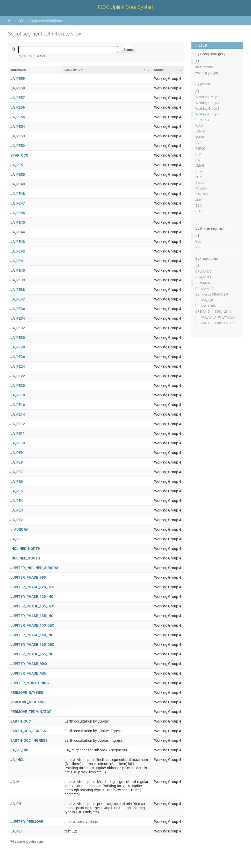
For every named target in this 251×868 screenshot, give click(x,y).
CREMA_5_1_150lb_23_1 (213, 311)
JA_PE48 (18, 194)
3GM (199, 177)
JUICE (200, 200)
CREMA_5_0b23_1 (209, 306)
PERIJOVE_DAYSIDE (27, 692)
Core (24, 21)
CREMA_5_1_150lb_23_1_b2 (216, 323)
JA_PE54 (18, 127)
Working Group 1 (207, 97)
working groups (207, 73)
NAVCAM (202, 194)
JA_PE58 (18, 88)
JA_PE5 (17, 491)
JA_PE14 (18, 414)
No (197, 247)
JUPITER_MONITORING (30, 683)
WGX (199, 126)
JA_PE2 (17, 520)
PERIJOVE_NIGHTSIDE (29, 702)
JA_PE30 (18, 338)
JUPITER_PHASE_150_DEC (32, 625)
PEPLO (200, 148)
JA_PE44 (18, 232)
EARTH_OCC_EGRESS (28, 731)
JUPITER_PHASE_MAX (29, 664)
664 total (40, 56)
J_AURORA (19, 529)
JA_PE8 (17, 462)
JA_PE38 (18, 290)
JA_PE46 (18, 213)
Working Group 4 (207, 114)
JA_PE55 (18, 117)
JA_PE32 (18, 328)
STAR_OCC (19, 155)
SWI (198, 160)
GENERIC (202, 120)
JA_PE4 (17, 501)
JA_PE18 (18, 395)
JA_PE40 (18, 270)
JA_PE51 (18, 165)
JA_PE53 (18, 136)
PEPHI (200, 211)
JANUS (200, 131)
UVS (198, 143)
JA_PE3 (17, 510)
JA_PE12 (18, 424)
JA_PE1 (17, 831)
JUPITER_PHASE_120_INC (32, 597)
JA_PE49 (18, 184)
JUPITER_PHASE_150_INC (32, 635)
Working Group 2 (207, 103)
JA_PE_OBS (20, 750)
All (197, 61)
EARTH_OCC (21, 721)
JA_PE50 (18, 174)
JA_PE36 (18, 309)
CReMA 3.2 (203, 283)
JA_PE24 (18, 366)
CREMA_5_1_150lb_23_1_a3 (216, 317)
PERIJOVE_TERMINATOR (31, 712)
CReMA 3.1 (203, 277)
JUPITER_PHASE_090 (28, 577)
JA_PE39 (18, 280)
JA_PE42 (18, 251)
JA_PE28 (18, 347)
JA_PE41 (18, 261)
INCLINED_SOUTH (25, 558)
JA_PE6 (17, 481)
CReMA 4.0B (204, 289)
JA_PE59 (18, 79)
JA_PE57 (18, 98)
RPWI (199, 171)
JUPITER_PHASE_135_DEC (32, 606)
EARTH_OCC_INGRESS (29, 740)
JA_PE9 (17, 453)
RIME (199, 154)
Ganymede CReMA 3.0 (212, 294)
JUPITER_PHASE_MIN (28, 673)
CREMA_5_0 (204, 300)
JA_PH (16, 804)
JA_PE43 (18, 242)
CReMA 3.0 (203, 272)
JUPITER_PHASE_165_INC (32, 654)
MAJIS (200, 137)
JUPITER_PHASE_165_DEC (32, 645)
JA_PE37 (18, 299)
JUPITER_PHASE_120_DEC (32, 587)
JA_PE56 (18, 107)
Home (13, 21)
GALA (199, 183)
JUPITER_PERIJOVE (27, 822)
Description (74, 70)
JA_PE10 (18, 443)
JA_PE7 (17, 472)
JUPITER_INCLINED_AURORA (34, 568)
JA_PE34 (18, 318)
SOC (199, 205)
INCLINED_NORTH (25, 549)
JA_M (15, 782)
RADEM (201, 188)
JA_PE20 (18, 386)
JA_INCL (17, 760)
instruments (204, 67)
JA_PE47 (18, 203)
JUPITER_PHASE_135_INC (32, 616)
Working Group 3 (207, 108)
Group (159, 70)
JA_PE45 (18, 222)
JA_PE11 (18, 433)
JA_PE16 (18, 405)
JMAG (200, 166)
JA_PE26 (18, 357)
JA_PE (16, 539)
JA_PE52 (18, 146)
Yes (198, 241)
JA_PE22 (18, 376)
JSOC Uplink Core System (125, 7)
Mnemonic (18, 70)
